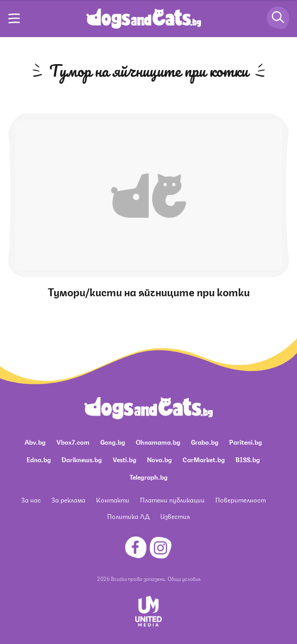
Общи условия (184, 578)
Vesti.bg (124, 459)
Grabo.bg (205, 442)
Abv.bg (35, 442)
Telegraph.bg (148, 477)
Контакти (113, 500)
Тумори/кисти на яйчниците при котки (149, 291)
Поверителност (241, 500)
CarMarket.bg (204, 459)
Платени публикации (172, 500)
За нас (31, 500)
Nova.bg (159, 459)
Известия (175, 516)
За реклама (68, 500)
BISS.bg (248, 459)
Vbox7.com (73, 442)
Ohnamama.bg (158, 442)
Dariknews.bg (82, 459)
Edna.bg (39, 459)
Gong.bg (113, 442)
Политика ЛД (128, 516)
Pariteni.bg (246, 442)
